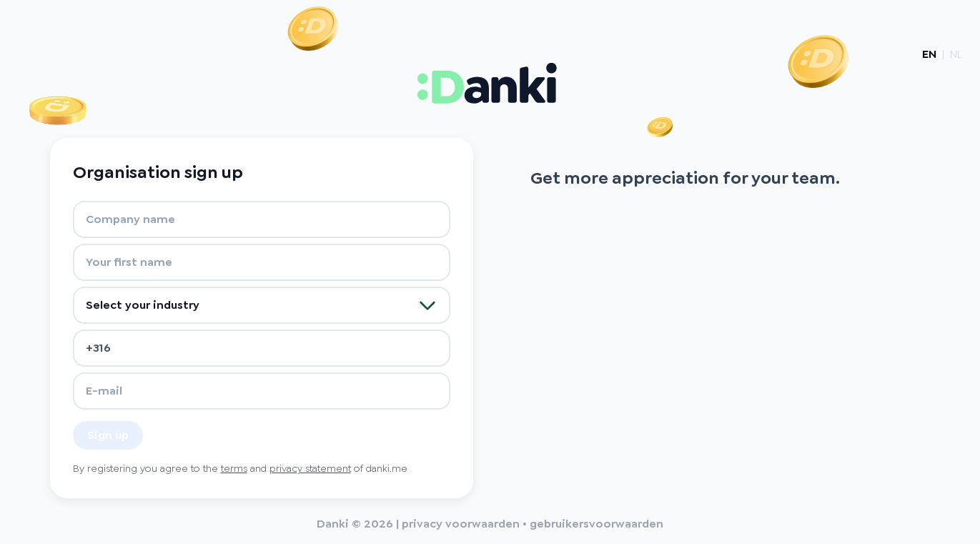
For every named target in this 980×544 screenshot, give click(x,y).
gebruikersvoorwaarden (597, 524)
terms (234, 468)
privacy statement (310, 468)
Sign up (108, 435)
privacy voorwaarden (461, 524)
